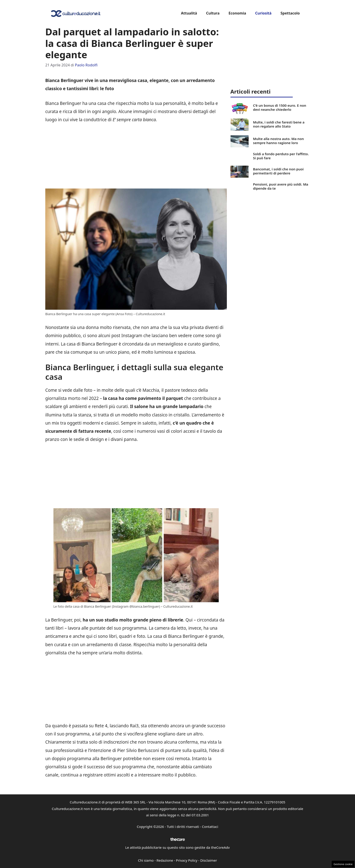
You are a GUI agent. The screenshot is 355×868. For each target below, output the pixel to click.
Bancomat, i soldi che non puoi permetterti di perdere (278, 171)
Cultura (213, 13)
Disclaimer (209, 860)
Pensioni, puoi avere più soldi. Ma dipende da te (281, 186)
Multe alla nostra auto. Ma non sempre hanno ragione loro (278, 141)
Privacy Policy (187, 860)
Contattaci (210, 827)
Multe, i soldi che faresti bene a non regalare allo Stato (279, 124)
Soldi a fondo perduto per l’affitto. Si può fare (281, 156)
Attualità (189, 13)
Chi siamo (146, 860)
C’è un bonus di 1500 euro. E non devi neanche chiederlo (280, 107)
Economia (237, 13)
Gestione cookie (343, 864)
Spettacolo (290, 13)
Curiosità (263, 13)
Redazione (165, 860)
